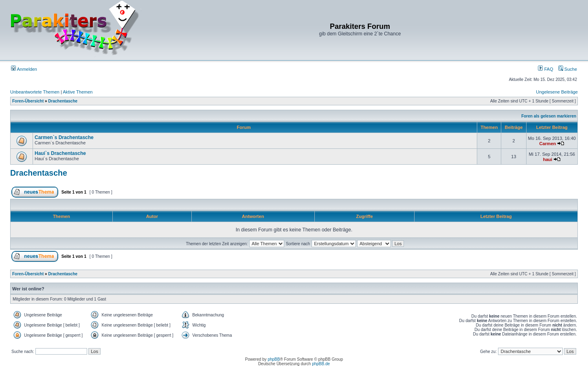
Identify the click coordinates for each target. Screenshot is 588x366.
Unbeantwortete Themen (35, 92)
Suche (568, 69)
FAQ (545, 69)
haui (547, 159)
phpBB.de (321, 364)
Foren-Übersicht (28, 101)
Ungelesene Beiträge (557, 92)
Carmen (547, 144)
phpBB (274, 359)
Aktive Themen (78, 92)
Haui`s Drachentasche (60, 153)
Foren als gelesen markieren (549, 116)
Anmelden (24, 69)
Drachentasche (63, 101)
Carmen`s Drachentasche (64, 137)
